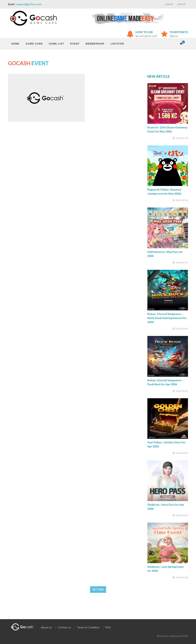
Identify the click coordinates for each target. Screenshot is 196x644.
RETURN (98, 589)
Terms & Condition (88, 627)
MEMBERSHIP (95, 44)
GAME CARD (34, 44)
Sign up (182, 4)
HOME (15, 44)
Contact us (65, 627)
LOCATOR (117, 44)
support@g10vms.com (29, 4)
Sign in (169, 4)
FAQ (108, 627)
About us (47, 627)
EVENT (75, 44)
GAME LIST (56, 44)
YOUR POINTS (179, 32)
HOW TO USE (144, 32)
